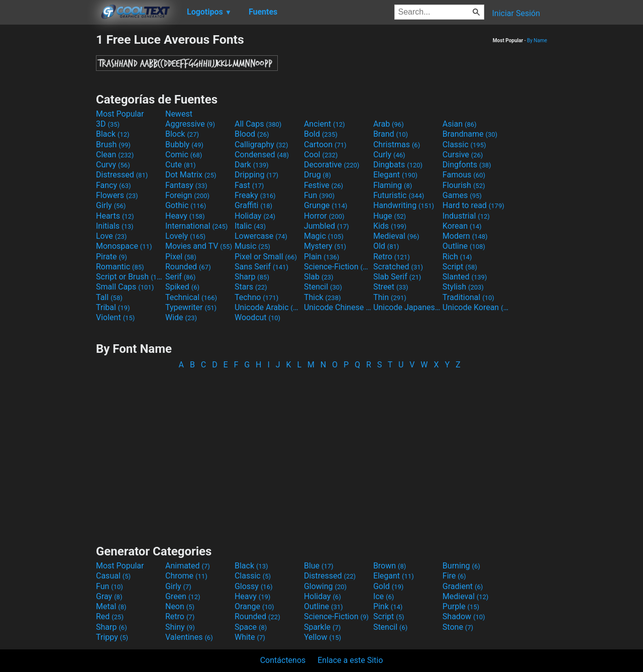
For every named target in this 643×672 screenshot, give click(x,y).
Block (182, 134)
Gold (389, 586)
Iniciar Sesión (516, 13)
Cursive (463, 155)
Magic (324, 236)
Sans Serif (261, 267)
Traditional (468, 297)
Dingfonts (467, 165)
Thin (390, 297)
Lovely (185, 236)
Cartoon (325, 145)
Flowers (117, 195)
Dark (252, 165)
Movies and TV (199, 246)
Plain (321, 257)
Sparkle (322, 627)
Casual (113, 576)
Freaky (255, 195)
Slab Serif (397, 277)
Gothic (186, 205)
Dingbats (398, 165)
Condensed (262, 155)
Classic (464, 145)
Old (386, 246)
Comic (184, 155)
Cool (321, 155)
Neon (180, 606)
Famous (464, 175)
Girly (111, 205)
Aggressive (190, 124)
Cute (181, 165)
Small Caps (125, 287)
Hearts (115, 216)
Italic (250, 226)
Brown (390, 566)
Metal (111, 606)
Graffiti (253, 205)
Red (110, 616)
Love (111, 236)
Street (391, 287)
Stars (251, 287)
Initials (115, 226)
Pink (388, 606)
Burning (461, 566)
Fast (249, 185)
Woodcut (257, 317)
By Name (537, 40)
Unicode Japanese (407, 307)
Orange (254, 606)
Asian (460, 124)
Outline (464, 246)
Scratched (398, 267)
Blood (252, 134)
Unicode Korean (476, 307)
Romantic (120, 267)
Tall (109, 297)
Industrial (466, 216)
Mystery (325, 246)
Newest (179, 114)
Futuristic (399, 195)
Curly (389, 155)
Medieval (396, 236)
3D (108, 124)
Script (460, 267)
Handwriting (404, 205)
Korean (462, 226)
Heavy (185, 216)
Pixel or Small (266, 257)
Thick (323, 297)
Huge (390, 216)
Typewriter (191, 307)
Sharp (252, 277)
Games (462, 195)
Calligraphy (261, 145)
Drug (317, 175)
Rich (457, 257)
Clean (115, 155)
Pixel (181, 257)
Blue (319, 566)
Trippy (112, 637)
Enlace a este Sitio (350, 660)
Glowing (325, 586)
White (250, 637)
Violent (115, 317)
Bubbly (184, 145)
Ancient (325, 124)
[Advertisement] (48, 183)
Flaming (393, 185)
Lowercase (261, 236)
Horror (324, 216)
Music (252, 246)
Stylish (463, 287)
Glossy (254, 586)
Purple (461, 606)
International (196, 226)
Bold (321, 134)
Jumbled (327, 226)
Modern (465, 236)
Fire (454, 576)
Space (251, 627)
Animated (188, 566)
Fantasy (186, 185)
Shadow (464, 616)
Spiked (182, 287)
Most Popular (120, 114)
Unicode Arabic (268, 307)
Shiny (180, 627)
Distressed (122, 175)
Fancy (114, 185)
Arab (389, 124)
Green (183, 596)
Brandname (470, 134)
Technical (191, 297)
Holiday (255, 216)
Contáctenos (283, 660)
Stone (458, 627)
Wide (181, 317)
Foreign (187, 195)
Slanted (465, 277)
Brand (391, 134)
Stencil (323, 287)
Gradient (463, 586)
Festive (324, 185)
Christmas (397, 145)
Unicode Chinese (338, 307)
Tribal (113, 307)
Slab (319, 277)
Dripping (256, 175)
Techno (256, 297)
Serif (180, 277)
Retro (392, 257)
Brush (113, 145)
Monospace (124, 246)
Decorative (332, 165)
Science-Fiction (338, 267)
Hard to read (473, 205)
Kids (390, 226)
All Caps (258, 124)
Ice (384, 596)
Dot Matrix (191, 175)
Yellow (323, 637)
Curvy (113, 165)
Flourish (464, 185)
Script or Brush (130, 277)
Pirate (112, 257)
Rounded (188, 267)
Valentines (189, 637)
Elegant (395, 175)
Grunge (326, 205)
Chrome (186, 576)
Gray (109, 596)
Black (113, 134)
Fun (319, 195)
